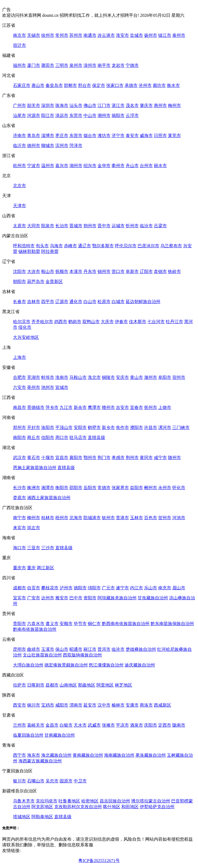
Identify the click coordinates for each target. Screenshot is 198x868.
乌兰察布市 (171, 246)
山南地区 (68, 685)
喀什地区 (112, 807)
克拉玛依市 (47, 801)
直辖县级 (96, 438)
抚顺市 (62, 272)
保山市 (62, 649)
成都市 (20, 588)
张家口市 (115, 85)
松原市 (104, 302)
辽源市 (62, 302)
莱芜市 (174, 136)
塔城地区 (22, 817)
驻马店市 (78, 438)
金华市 (104, 166)
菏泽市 (76, 146)
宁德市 (132, 65)
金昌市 (52, 725)
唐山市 (38, 85)
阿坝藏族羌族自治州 (117, 598)
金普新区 (54, 282)
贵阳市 (20, 624)
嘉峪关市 (36, 725)
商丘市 (34, 438)
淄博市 (48, 136)
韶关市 (34, 105)
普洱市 (104, 649)
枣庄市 (62, 136)
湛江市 (118, 105)
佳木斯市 (138, 322)
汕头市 (76, 105)
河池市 (179, 518)
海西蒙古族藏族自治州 (40, 761)
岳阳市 (90, 488)
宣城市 (62, 387)
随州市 (174, 458)
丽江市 (90, 649)
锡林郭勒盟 (29, 251)
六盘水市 (36, 624)
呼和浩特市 (24, 246)
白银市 (66, 725)
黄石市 (34, 458)
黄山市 (137, 377)
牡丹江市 (174, 322)
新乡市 (108, 428)
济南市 (20, 136)
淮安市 (122, 35)
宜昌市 (62, 458)
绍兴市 (90, 166)
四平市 (48, 302)
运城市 (118, 226)
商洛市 (146, 705)
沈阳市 (20, 272)
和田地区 (130, 807)
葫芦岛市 (36, 282)
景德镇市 (36, 407)
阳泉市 (48, 226)
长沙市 (20, 488)
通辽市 (85, 246)
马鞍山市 (78, 377)
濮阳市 (137, 428)
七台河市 (156, 322)
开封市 (34, 428)
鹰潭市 (94, 407)
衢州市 (118, 166)
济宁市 (118, 136)
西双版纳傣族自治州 (82, 655)
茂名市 (132, 105)
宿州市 (179, 377)
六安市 (20, 387)
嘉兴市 (62, 166)
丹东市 (90, 272)
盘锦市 (160, 272)
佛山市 (90, 105)
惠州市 (160, 105)
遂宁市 (122, 588)
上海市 (20, 357)
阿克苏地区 (42, 807)
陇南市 (179, 725)
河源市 (34, 116)
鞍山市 (48, 272)
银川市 (20, 781)
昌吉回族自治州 (115, 801)
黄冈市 (146, 458)
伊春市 (121, 322)
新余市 (80, 407)
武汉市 (20, 458)
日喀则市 (36, 685)
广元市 (108, 588)
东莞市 (76, 116)
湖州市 (76, 166)
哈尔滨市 (22, 322)
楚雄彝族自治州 (141, 649)
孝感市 (118, 458)
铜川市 (34, 705)
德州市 (34, 146)
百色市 (151, 518)
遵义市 (52, 624)
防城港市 (92, 518)
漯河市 (165, 428)
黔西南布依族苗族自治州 (126, 624)
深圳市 (48, 105)
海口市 (20, 548)
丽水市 (160, 166)
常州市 (62, 35)
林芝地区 (124, 685)
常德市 (104, 488)
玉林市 (137, 518)
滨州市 (62, 146)
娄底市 (20, 498)
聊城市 (48, 146)
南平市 (104, 65)
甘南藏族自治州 (60, 735)
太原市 (20, 226)
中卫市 (80, 781)
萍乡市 (52, 407)
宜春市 (137, 407)
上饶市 (165, 407)
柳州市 (34, 518)
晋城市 (76, 226)
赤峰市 (70, 246)
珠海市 (62, 105)
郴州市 (151, 488)
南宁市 (20, 518)
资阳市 (90, 598)
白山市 (90, 302)
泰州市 (179, 35)
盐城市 (137, 35)
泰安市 (132, 136)
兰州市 (20, 725)
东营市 (76, 136)
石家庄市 (22, 85)
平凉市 (122, 725)
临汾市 (146, 226)
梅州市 (174, 105)
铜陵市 (108, 377)
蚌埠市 (48, 377)
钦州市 (108, 518)
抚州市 (151, 407)
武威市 (94, 725)
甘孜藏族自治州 (153, 598)
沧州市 (145, 85)
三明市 (62, 65)
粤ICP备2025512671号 (99, 861)
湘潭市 (48, 488)
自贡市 (34, 588)
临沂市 (20, 146)
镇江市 (165, 35)
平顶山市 (64, 428)
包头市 (42, 246)
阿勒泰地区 (42, 817)
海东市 (34, 755)
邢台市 (85, 85)
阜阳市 (165, 377)
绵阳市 (94, 588)
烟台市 (90, 136)
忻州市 (132, 226)
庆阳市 (151, 725)
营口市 (118, 272)
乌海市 (56, 246)
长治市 (62, 226)
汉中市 (104, 705)
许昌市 (151, 428)
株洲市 (34, 488)
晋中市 (104, 226)
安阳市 (80, 428)
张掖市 (108, 725)
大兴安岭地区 (26, 337)
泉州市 (76, 65)
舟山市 (132, 166)
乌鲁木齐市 (24, 801)
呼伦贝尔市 (126, 246)
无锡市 (34, 35)
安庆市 (122, 377)
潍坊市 (104, 136)
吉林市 (34, 302)
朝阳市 (20, 282)
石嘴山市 (36, 781)
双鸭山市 (91, 322)
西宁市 (20, 755)
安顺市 (66, 624)
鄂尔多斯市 (103, 246)
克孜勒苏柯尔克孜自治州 (78, 807)
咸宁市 (160, 458)
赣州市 (108, 407)
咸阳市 (62, 705)
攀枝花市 (50, 588)
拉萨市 (20, 685)
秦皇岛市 (54, 85)
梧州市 (62, 518)
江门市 (104, 105)
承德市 (131, 85)
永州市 (165, 488)
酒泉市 (137, 725)
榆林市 (118, 705)
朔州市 (90, 226)
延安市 (90, 705)
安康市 (132, 705)
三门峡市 (181, 428)
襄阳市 (76, 458)
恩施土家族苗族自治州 (35, 468)
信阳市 (48, 438)
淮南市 (62, 377)
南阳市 (20, 438)
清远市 (62, 116)
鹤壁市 (94, 428)
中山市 (90, 116)
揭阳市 (118, 116)
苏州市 (76, 35)
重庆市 (20, 568)
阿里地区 (105, 685)
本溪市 (76, 272)
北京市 (20, 186)
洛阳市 (48, 428)
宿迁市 (20, 45)
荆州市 (132, 458)
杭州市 (20, 166)
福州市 (20, 65)
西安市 (20, 705)
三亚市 (34, 548)
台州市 (146, 166)
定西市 (165, 725)
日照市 (160, 136)
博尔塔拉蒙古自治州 (151, 801)
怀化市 (179, 488)
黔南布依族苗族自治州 (35, 629)
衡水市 (173, 85)
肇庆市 (146, 105)
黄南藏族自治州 (88, 755)
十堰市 (48, 458)
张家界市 (120, 488)
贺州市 (165, 518)
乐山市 (151, 588)
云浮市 (132, 116)
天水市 (80, 725)
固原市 (66, 781)
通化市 (76, 302)
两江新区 (46, 568)
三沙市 (48, 548)
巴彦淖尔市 (148, 246)
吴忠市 (52, 781)
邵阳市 (76, 488)
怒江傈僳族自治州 (106, 665)
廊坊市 (159, 85)
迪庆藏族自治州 (140, 665)
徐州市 (48, 35)
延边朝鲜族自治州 (143, 302)
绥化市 (25, 327)
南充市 (165, 588)
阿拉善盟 (50, 251)
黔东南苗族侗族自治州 (172, 624)
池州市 (48, 387)
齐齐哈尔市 (42, 322)
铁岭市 (174, 272)
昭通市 (76, 649)
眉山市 (179, 588)
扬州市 (151, 35)
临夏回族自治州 (28, 735)
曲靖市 (34, 649)
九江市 (66, 407)
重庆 (31, 568)
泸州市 (66, 588)
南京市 (20, 35)
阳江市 (48, 116)
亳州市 (34, 387)
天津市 (20, 206)
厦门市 (34, 65)
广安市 (34, 598)
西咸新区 (163, 705)
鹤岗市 (75, 322)
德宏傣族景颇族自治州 (66, 665)
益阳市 (137, 488)
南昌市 (20, 407)
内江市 (137, 588)
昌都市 (52, 685)
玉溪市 (48, 649)
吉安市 (122, 407)
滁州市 (151, 377)
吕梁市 (160, 226)
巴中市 (76, 598)
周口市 (62, 438)
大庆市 (107, 322)
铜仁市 (94, 624)
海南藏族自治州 (119, 755)
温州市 (48, 166)
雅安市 (62, 598)
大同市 (34, 226)
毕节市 (80, 624)
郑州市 (20, 428)
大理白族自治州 (28, 665)
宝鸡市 (48, 705)
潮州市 (104, 116)
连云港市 (106, 35)
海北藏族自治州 (56, 755)
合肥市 (20, 377)
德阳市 (80, 588)
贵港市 (122, 518)
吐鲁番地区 (69, 801)
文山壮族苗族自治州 (42, 655)
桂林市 (48, 518)
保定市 (99, 85)
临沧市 (118, 649)
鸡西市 (61, 322)
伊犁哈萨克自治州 (157, 807)
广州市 (20, 105)
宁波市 (34, 166)
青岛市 (34, 136)
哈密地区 (90, 801)
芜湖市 (34, 377)
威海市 (146, 136)
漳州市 (90, 65)
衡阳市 (62, 488)
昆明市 (20, 649)
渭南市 (76, 705)
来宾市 (20, 528)
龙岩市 (118, 65)
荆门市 (104, 458)
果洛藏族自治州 (151, 755)
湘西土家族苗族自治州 (49, 498)
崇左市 (34, 528)
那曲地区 (87, 685)
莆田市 (48, 65)
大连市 (34, 272)
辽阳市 (146, 272)
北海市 (76, 518)
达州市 (48, 598)
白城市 (118, 302)
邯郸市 (70, 85)
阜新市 (132, 272)
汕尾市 (20, 116)
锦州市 (104, 272)
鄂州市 (90, 458)
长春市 (20, 302)
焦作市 (122, 428)
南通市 (90, 35)
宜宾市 (20, 598)
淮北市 (94, 377)
